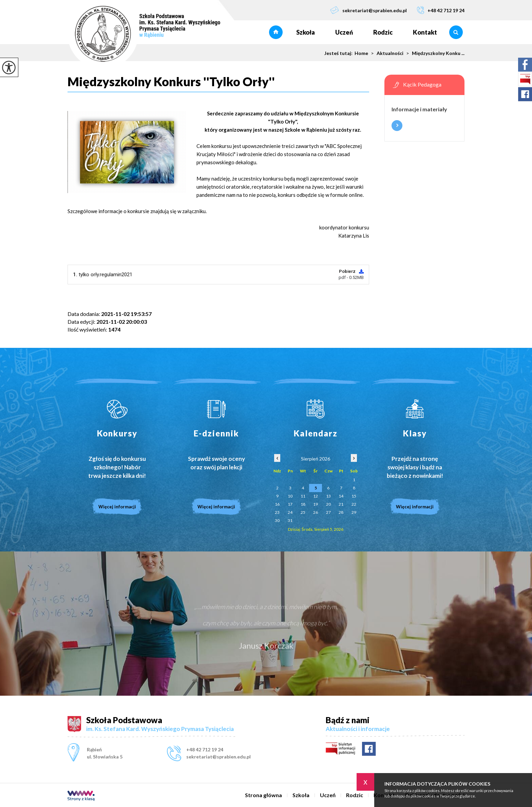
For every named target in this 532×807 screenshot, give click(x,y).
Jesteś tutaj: (339, 53)
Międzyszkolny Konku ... (434, 53)
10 (290, 496)
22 (354, 504)
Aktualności (386, 53)
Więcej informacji (397, 126)
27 (328, 512)
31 (290, 520)
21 (341, 504)
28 (341, 512)
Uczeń (344, 32)
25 (303, 512)
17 (290, 504)
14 (341, 496)
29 (354, 512)
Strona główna (276, 32)
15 (354, 496)
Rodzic (383, 32)
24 (290, 512)
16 (277, 504)
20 (328, 504)
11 (303, 496)
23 (277, 512)
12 (316, 496)
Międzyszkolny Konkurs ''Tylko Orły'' (171, 82)
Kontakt (425, 32)
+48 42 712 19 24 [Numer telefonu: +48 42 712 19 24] (205, 749)
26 (316, 512)
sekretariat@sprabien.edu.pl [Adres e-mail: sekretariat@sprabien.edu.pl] (218, 757)
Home (361, 53)
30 (277, 520)
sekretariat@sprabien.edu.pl (368, 10)
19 (316, 504)
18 (303, 504)
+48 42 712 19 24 (441, 10)
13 (328, 496)
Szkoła (306, 32)
